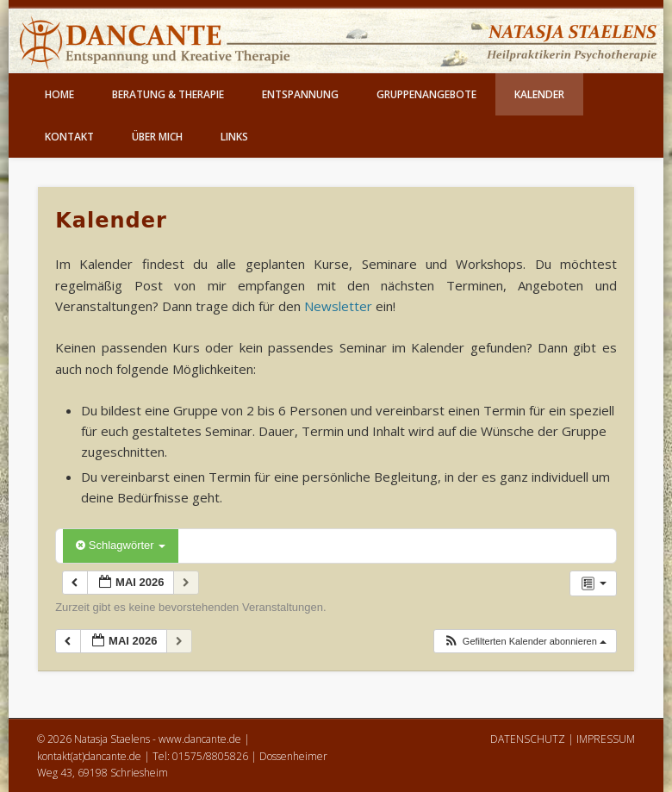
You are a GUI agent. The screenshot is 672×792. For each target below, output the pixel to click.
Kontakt (69, 137)
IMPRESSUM (606, 739)
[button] (525, 642)
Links (234, 137)
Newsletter (338, 306)
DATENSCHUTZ (528, 739)
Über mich (157, 137)
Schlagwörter (121, 545)
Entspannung (300, 94)
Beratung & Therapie (168, 94)
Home (59, 94)
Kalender (539, 94)
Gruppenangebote (426, 94)
